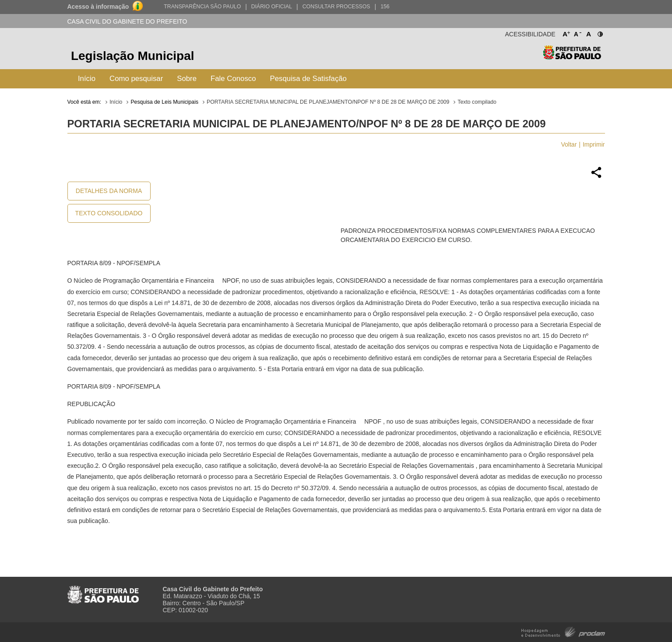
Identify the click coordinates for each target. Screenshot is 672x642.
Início (87, 79)
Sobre (187, 79)
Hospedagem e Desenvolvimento (563, 631)
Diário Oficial (272, 7)
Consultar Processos (336, 7)
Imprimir (594, 144)
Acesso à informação (98, 7)
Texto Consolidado (109, 213)
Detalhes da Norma (109, 191)
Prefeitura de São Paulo (572, 57)
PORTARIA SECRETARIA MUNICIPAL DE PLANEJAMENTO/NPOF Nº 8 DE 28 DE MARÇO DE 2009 (328, 102)
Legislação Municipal (133, 56)
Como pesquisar (136, 79)
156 (385, 7)
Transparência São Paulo (202, 7)
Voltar (569, 144)
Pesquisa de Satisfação (308, 79)
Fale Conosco (233, 79)
